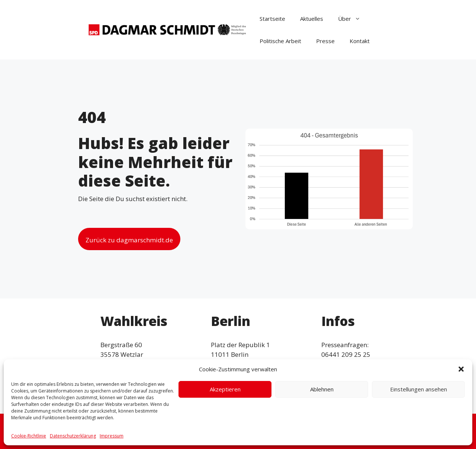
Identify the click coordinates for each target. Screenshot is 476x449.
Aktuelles (312, 19)
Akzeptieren (225, 389)
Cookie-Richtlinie (29, 436)
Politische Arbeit (280, 41)
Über (353, 19)
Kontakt (360, 41)
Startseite (272, 19)
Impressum (112, 436)
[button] (461, 369)
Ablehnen (322, 389)
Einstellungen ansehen (419, 389)
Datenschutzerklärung (73, 436)
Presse (325, 41)
